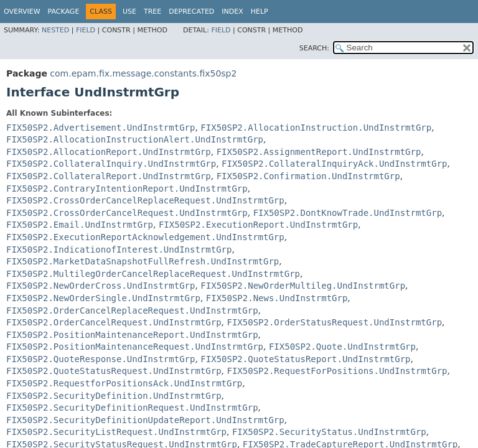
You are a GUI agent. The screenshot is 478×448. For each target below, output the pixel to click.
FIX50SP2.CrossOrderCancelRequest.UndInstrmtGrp (127, 213)
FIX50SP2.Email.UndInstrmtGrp (80, 225)
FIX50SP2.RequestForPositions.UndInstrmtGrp (337, 371)
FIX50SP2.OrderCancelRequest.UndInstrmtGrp (114, 322)
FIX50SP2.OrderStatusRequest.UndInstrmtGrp (334, 322)
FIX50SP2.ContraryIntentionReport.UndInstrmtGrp (127, 189)
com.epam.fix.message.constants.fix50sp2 (143, 73)
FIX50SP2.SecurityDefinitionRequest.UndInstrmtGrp (132, 408)
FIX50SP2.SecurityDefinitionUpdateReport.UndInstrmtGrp (145, 420)
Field (86, 30)
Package (64, 12)
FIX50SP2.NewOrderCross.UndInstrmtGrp (101, 286)
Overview (22, 12)
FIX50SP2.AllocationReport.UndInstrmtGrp (109, 152)
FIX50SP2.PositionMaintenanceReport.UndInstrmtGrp (132, 335)
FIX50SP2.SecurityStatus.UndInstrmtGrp (329, 432)
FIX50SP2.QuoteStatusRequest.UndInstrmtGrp (114, 371)
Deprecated (191, 12)
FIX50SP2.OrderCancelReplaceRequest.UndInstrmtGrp (132, 310)
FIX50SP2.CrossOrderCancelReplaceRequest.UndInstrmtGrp (145, 200)
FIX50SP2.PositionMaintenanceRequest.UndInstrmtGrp (135, 347)
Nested (55, 30)
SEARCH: (314, 48)
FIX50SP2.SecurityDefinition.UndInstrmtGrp (114, 396)
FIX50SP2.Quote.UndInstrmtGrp (342, 347)
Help (260, 12)
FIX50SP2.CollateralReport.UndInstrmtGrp (109, 176)
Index (232, 12)
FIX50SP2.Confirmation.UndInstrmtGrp (308, 176)
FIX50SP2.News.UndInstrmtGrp (277, 298)
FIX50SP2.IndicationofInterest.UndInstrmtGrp (119, 250)
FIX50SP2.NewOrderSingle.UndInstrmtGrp (103, 298)
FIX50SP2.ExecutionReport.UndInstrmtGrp (258, 225)
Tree (152, 12)
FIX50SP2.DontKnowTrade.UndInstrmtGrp (348, 213)
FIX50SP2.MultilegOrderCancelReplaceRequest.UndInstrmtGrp (153, 274)
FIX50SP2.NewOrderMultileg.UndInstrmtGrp (303, 286)
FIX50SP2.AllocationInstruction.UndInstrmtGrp (316, 128)
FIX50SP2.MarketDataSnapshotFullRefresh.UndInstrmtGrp (143, 261)
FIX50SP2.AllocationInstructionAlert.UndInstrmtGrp (135, 139)
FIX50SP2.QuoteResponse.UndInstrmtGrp (101, 359)
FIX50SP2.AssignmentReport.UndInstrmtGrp (319, 152)
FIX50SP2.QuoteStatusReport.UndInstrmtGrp (305, 359)
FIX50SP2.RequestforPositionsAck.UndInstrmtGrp (124, 383)
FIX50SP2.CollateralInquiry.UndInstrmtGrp (111, 164)
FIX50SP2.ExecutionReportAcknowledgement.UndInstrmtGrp (145, 237)
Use (129, 12)
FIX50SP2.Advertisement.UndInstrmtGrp (101, 128)
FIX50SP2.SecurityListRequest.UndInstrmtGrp (116, 432)
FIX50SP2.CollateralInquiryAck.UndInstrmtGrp (334, 164)
